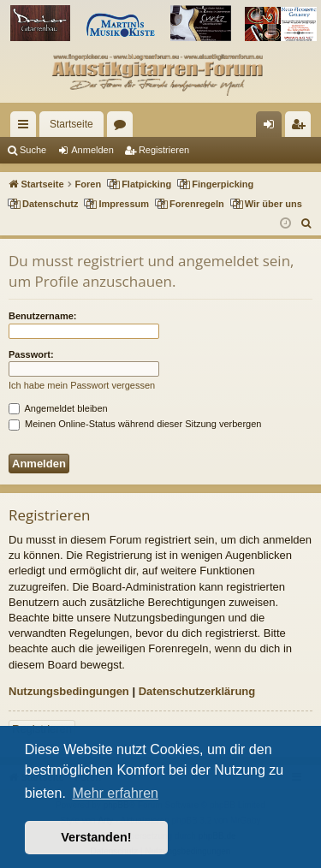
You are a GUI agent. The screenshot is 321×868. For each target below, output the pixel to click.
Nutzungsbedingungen (69, 691)
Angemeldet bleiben (58, 408)
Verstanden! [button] (96, 837)
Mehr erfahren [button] (115, 793)
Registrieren (164, 150)
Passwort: (31, 354)
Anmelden (92, 150)
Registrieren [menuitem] (302, 128)
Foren (123, 128)
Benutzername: (42, 316)
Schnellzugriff (27, 128)
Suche (33, 150)
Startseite (71, 124)
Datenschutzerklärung (197, 691)
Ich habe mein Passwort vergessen (82, 385)
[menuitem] (307, 223)
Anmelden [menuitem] (273, 128)
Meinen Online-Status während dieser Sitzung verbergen (135, 424)
